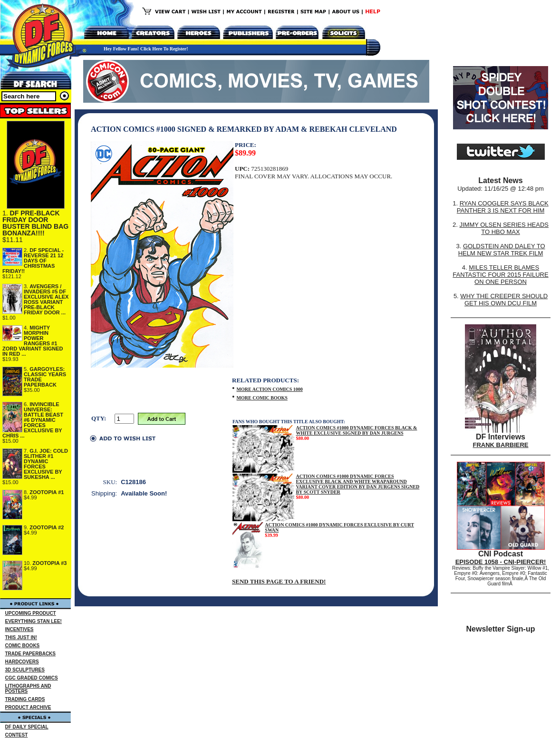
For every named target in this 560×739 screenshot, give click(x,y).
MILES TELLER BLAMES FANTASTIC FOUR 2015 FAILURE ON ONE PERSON (500, 275)
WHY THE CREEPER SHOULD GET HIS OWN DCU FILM (504, 300)
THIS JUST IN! (21, 637)
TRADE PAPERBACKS (31, 654)
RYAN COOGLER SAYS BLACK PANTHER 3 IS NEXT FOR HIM (503, 207)
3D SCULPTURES (25, 670)
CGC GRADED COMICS (32, 678)
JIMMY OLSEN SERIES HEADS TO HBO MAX (504, 228)
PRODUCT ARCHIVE (28, 707)
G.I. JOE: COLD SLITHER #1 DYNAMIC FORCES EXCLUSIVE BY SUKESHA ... (46, 464)
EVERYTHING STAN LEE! (34, 621)
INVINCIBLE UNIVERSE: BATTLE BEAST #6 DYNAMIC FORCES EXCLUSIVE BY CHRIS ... (33, 420)
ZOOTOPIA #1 (47, 492)
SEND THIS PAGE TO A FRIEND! (279, 581)
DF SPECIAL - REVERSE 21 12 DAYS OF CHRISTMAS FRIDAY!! (33, 261)
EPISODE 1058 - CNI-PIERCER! (501, 562)
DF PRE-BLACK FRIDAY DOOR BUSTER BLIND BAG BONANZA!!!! (35, 223)
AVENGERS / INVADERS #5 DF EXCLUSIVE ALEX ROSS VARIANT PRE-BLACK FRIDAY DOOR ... (46, 299)
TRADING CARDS (25, 699)
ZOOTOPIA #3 (49, 563)
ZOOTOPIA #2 (47, 527)
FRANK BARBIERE (501, 445)
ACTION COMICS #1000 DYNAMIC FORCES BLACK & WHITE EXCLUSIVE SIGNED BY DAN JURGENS (356, 430)
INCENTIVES (19, 629)
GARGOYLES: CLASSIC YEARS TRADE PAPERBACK (45, 377)
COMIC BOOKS (23, 646)
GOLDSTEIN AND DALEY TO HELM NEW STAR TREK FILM (502, 250)
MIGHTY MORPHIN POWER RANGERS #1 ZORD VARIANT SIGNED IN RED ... (33, 341)
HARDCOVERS (22, 662)
